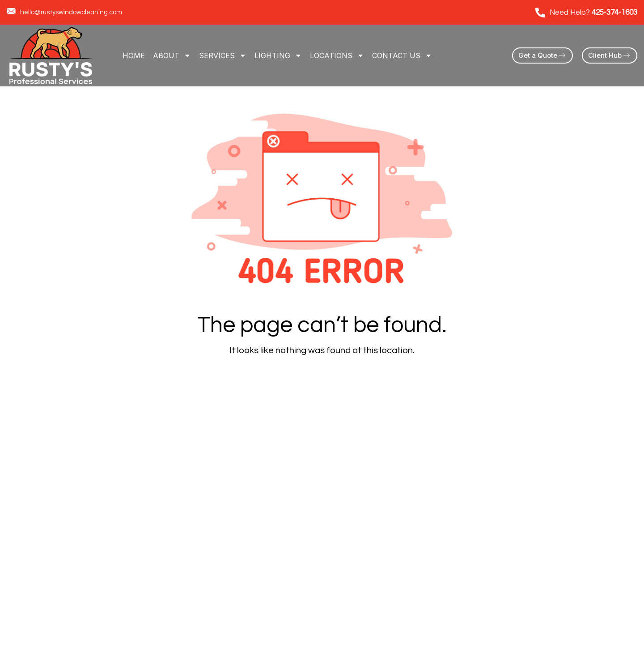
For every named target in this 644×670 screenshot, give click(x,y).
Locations (337, 55)
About (172, 55)
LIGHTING (278, 55)
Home (134, 55)
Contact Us (402, 55)
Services (223, 55)
